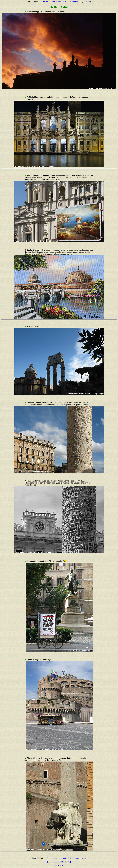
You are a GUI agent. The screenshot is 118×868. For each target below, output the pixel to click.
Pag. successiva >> (73, 2)
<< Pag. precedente (47, 2)
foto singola (87, 2)
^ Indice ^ (60, 2)
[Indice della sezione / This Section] (59, 862)
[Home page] (59, 865)
